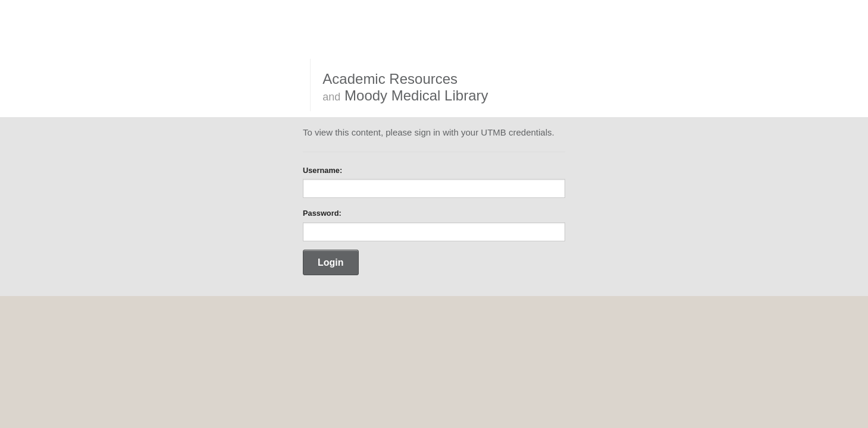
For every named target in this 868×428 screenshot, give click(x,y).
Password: (322, 213)
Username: (322, 170)
